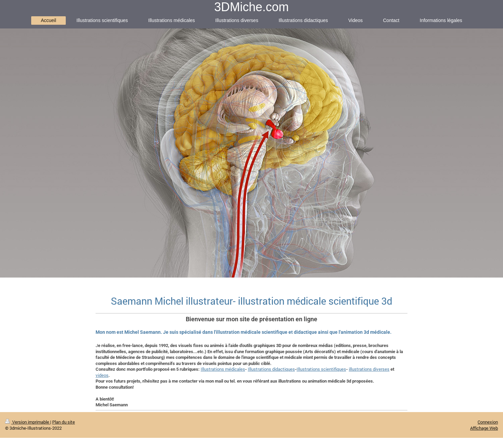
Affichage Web (484, 428)
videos (102, 375)
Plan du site (64, 422)
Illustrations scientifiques (321, 369)
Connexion (488, 422)
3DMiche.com (251, 7)
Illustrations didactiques (271, 369)
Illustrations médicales (223, 369)
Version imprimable (28, 422)
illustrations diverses (369, 369)
